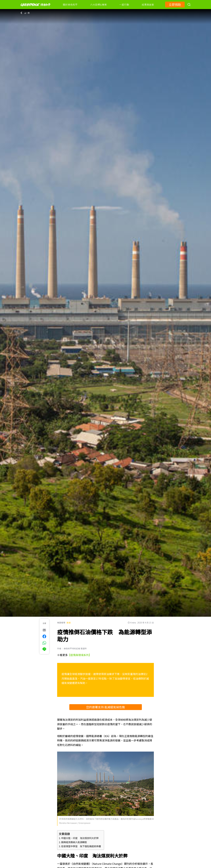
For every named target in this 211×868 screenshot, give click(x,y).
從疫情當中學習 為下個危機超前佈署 (81, 846)
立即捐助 (175, 4)
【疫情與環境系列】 (80, 655)
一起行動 (124, 5)
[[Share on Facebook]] (44, 636)
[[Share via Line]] (44, 649)
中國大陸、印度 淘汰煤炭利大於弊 (80, 838)
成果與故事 (148, 5)
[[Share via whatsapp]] (44, 643)
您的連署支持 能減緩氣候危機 (105, 707)
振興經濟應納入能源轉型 (74, 842)
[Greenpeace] (35, 8)
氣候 (69, 623)
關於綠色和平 (70, 5)
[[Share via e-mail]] (44, 630)
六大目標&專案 (98, 5)
